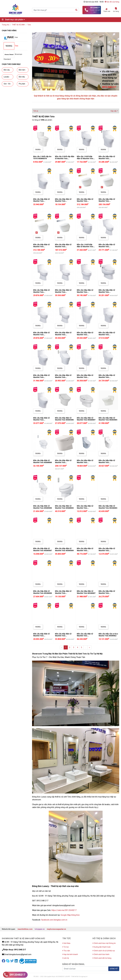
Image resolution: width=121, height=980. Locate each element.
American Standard (13, 55)
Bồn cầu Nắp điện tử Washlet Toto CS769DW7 (63, 201)
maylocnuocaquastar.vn (56, 929)
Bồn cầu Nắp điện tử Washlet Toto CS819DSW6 (107, 593)
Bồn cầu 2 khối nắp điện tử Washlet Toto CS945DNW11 (65, 159)
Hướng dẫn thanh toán (102, 947)
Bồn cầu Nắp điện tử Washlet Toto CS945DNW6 (107, 462)
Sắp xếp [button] (114, 111)
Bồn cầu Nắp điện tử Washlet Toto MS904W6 (64, 419)
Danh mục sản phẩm (14, 20)
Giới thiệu (66, 943)
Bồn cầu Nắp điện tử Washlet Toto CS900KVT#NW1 (107, 201)
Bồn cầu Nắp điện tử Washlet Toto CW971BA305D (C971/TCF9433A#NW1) (86, 551)
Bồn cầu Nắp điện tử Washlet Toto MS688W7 (86, 419)
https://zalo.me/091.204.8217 (64, 910)
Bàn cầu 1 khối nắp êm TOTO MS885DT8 (42, 157)
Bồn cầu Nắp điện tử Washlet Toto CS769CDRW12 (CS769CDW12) (41, 421)
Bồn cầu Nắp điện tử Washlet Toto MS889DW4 (107, 335)
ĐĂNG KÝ (114, 969)
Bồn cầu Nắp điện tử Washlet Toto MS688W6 (43, 461)
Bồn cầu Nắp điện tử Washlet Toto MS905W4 (64, 549)
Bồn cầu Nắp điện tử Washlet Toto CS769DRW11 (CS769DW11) (41, 378)
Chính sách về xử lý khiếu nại (104, 951)
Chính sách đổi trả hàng (102, 958)
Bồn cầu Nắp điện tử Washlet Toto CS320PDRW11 (41, 292)
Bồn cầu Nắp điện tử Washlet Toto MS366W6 (43, 592)
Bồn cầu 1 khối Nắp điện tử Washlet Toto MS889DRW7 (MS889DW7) (85, 159)
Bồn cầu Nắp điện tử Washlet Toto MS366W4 (108, 507)
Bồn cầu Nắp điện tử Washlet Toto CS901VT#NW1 (85, 201)
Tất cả (36, 111)
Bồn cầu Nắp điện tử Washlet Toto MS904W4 (108, 419)
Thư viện (66, 951)
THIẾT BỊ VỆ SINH (18, 25)
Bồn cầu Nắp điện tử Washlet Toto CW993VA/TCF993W (63, 462)
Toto (29, 25)
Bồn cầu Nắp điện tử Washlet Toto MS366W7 (86, 592)
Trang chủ (6, 25)
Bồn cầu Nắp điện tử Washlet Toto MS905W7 (43, 549)
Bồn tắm (22, 70)
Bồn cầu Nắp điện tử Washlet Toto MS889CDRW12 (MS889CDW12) (107, 159)
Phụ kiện (22, 84)
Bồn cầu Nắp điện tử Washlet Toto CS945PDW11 (85, 292)
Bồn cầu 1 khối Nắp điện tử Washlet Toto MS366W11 (85, 247)
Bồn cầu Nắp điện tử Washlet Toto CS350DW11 (63, 335)
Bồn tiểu (22, 77)
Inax (11, 37)
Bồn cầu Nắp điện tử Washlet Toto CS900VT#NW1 (63, 247)
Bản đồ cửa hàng (112, 2)
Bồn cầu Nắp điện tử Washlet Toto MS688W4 (64, 507)
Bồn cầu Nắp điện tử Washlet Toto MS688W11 (107, 292)
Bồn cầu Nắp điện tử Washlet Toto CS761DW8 (85, 462)
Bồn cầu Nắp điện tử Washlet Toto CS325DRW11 (41, 335)
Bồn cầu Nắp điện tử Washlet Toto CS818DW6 (41, 636)
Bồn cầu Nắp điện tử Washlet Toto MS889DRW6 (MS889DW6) (107, 378)
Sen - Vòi (7, 84)
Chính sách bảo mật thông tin (104, 943)
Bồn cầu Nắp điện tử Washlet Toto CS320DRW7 (107, 551)
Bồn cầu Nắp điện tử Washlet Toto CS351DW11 (63, 292)
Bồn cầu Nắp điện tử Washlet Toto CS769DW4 (41, 201)
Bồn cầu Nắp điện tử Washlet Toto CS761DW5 (63, 636)
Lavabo (6, 77)
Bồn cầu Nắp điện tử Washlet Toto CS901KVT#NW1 (41, 247)
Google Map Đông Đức (70, 915)
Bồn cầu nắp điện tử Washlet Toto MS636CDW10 (85, 636)
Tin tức (66, 947)
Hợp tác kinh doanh (70, 954)
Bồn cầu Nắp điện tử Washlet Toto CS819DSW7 (63, 593)
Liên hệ (66, 958)
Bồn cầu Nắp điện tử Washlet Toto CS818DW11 (85, 335)
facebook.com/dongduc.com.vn (54, 920)
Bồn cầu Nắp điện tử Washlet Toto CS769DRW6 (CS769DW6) (63, 378)
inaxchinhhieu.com (25, 929)
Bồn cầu (7, 70)
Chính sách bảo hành (101, 954)
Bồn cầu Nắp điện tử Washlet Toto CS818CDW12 (85, 377)
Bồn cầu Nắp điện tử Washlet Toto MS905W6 (43, 507)
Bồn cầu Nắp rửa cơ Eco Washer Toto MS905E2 (108, 635)
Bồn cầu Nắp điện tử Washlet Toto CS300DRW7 (85, 508)
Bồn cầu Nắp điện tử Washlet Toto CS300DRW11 (107, 247)
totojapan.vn (40, 929)
